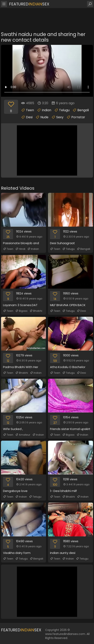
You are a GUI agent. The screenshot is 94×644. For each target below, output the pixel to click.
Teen (30, 110)
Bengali (83, 110)
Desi (29, 117)
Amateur (23, 435)
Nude (44, 117)
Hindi (20, 249)
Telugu (64, 110)
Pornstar (78, 117)
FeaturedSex (29, 4)
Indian (46, 110)
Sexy (60, 117)
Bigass (21, 311)
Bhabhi (36, 311)
